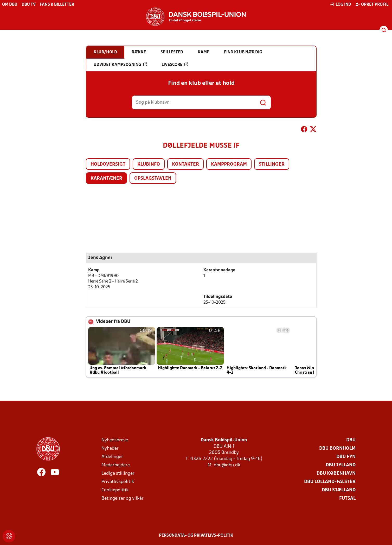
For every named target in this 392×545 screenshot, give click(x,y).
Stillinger (272, 164)
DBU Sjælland (339, 490)
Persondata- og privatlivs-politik (196, 536)
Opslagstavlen (153, 178)
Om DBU (10, 5)
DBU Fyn (346, 457)
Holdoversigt (108, 164)
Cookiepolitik (115, 490)
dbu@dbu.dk (227, 465)
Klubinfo (149, 164)
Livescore (175, 65)
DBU (351, 440)
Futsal (347, 499)
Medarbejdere (116, 465)
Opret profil (372, 4)
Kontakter (185, 164)
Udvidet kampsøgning (120, 65)
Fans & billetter (57, 5)
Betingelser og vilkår (123, 499)
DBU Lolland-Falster (330, 482)
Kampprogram (229, 164)
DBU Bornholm (337, 449)
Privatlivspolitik (118, 482)
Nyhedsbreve (115, 440)
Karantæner (106, 178)
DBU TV (29, 5)
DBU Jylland (341, 465)
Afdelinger (112, 457)
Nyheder (110, 449)
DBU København (336, 474)
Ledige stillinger (118, 474)
